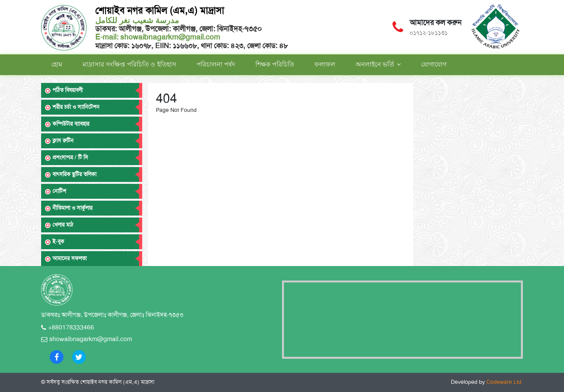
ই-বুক (58, 242)
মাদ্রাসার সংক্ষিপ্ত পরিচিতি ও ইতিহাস (129, 64)
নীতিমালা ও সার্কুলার (72, 208)
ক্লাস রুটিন (63, 141)
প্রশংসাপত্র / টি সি (70, 157)
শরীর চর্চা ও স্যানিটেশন (76, 107)
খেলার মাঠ (63, 225)
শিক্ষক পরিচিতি (275, 64)
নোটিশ (59, 191)
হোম (57, 64)
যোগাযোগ (434, 64)
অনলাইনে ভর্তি (375, 64)
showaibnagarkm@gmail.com (169, 37)
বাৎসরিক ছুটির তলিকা (74, 174)
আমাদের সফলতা (70, 258)
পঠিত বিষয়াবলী (68, 90)
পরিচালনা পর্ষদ (216, 64)
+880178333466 (71, 327)
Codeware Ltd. (505, 382)
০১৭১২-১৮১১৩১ (429, 33)
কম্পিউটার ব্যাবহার (71, 124)
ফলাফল (325, 64)
